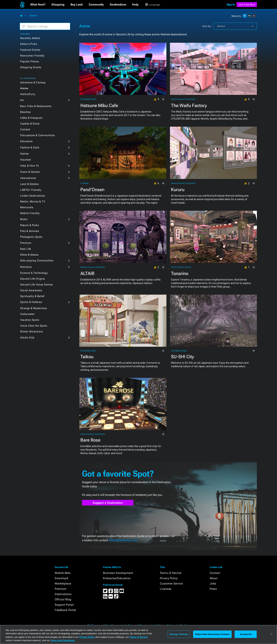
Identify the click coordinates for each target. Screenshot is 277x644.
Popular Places (30, 61)
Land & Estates (29, 184)
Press (213, 589)
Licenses (166, 589)
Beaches (25, 112)
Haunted (26, 160)
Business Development (118, 573)
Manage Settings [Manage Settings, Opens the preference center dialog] (179, 634)
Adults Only (27, 338)
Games (24, 154)
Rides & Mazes (29, 255)
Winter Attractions (31, 332)
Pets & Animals (30, 231)
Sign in (231, 5)
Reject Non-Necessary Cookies (212, 634)
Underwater (27, 314)
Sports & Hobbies (31, 302)
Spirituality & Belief (32, 296)
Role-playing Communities (37, 261)
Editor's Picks (29, 44)
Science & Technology (34, 273)
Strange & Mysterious (33, 308)
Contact (215, 573)
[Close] (271, 634)
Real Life (26, 249)
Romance (26, 267)
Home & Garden (30, 172)
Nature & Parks (30, 225)
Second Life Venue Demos (36, 285)
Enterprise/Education (117, 578)
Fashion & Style (30, 147)
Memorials (27, 207)
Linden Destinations (33, 196)
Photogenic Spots (31, 237)
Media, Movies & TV (33, 202)
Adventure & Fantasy (33, 82)
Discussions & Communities (37, 135)
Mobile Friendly (30, 213)
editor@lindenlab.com (123, 540)
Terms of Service (171, 573)
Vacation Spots (30, 320)
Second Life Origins (33, 279)
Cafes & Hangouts (31, 118)
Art (22, 100)
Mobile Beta (63, 573)
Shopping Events (31, 67)
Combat (25, 129)
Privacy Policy (169, 578)
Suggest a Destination (108, 503)
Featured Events (30, 50)
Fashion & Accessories (183, 99)
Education (26, 141)
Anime (24, 88)
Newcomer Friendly (32, 56)
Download (61, 578)
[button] (38, 5)
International (28, 178)
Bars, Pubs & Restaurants (36, 106)
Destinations (63, 594)
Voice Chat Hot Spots (34, 326)
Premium (26, 243)
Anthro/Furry (28, 94)
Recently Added (30, 38)
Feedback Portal (65, 610)
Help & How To (30, 166)
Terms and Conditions (63, 640)
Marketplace (63, 584)
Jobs (213, 584)
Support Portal (64, 605)
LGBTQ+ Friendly (31, 190)
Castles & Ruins (30, 124)
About (214, 578)
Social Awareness (31, 290)
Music (24, 219)
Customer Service (171, 584)
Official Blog (63, 599)
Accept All (246, 634)
